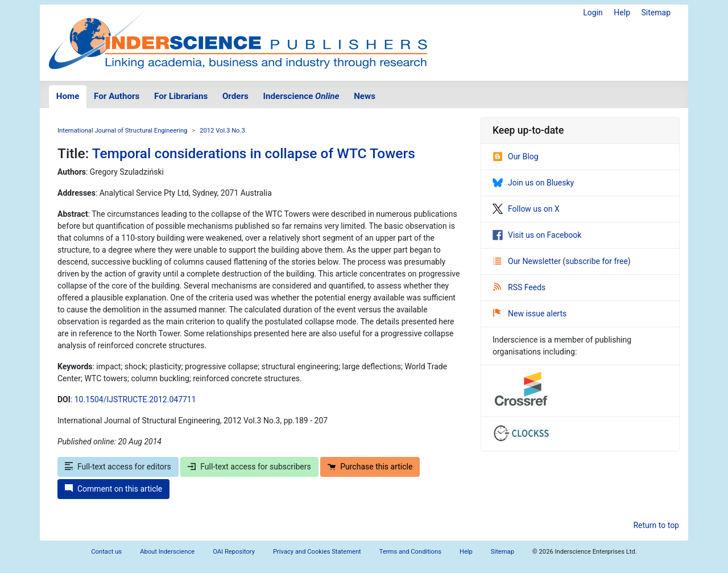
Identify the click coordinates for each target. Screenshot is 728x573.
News (365, 96)
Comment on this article (113, 489)
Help (622, 13)
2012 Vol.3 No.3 (222, 131)
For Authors (117, 96)
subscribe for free (597, 261)
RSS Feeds (519, 287)
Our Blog (516, 156)
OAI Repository (234, 552)
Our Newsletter (528, 261)
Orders (235, 96)
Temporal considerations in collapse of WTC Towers (254, 153)
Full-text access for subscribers (249, 467)
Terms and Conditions (410, 552)
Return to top (656, 525)
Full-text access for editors (118, 467)
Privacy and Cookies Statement (317, 552)
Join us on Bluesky (533, 183)
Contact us (106, 552)
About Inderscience (167, 552)
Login (593, 13)
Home (68, 96)
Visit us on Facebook (537, 235)
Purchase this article (370, 467)
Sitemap (656, 13)
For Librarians (181, 96)
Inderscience (301, 96)
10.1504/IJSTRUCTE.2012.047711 (135, 399)
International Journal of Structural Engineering (122, 131)
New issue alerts (530, 314)
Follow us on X (526, 209)
